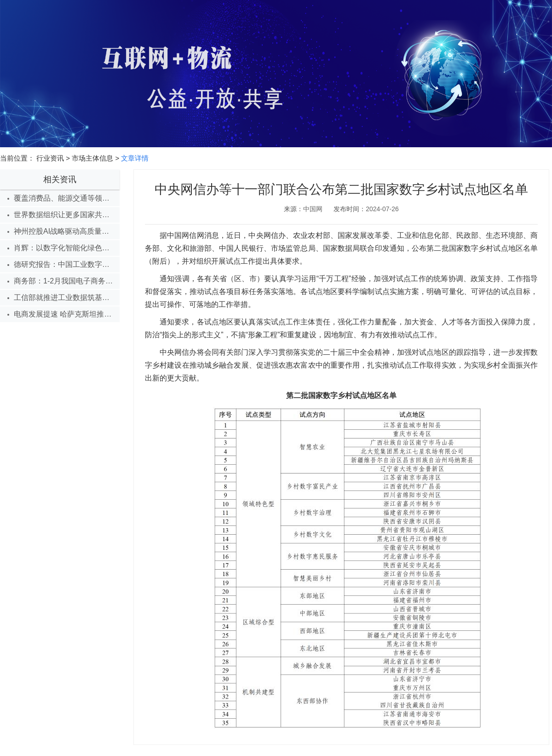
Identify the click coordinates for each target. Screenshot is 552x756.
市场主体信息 (92, 158)
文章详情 (135, 158)
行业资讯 (50, 158)
